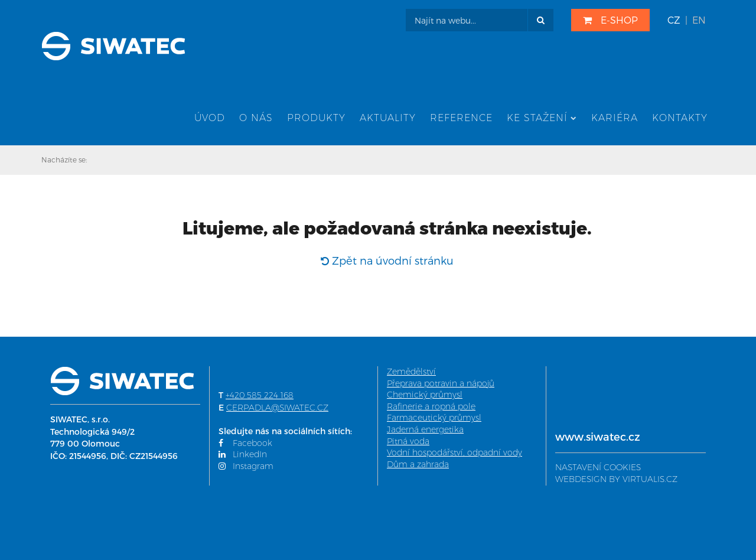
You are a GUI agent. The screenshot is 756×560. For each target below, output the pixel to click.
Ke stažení (542, 118)
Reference (461, 118)
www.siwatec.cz (598, 436)
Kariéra (615, 118)
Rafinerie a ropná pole (431, 406)
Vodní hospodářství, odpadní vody (454, 452)
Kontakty (680, 118)
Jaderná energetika (425, 429)
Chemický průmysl (425, 395)
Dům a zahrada (418, 464)
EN (699, 20)
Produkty (316, 118)
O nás (256, 118)
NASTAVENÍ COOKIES (598, 467)
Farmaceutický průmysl (434, 418)
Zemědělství (411, 372)
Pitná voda (408, 441)
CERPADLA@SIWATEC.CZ (277, 408)
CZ (674, 20)
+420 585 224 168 (260, 395)
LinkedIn (243, 454)
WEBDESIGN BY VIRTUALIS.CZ (616, 479)
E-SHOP (610, 20)
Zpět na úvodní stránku (387, 260)
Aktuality (388, 118)
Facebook (245, 443)
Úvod (210, 118)
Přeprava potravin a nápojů (441, 383)
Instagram (246, 466)
